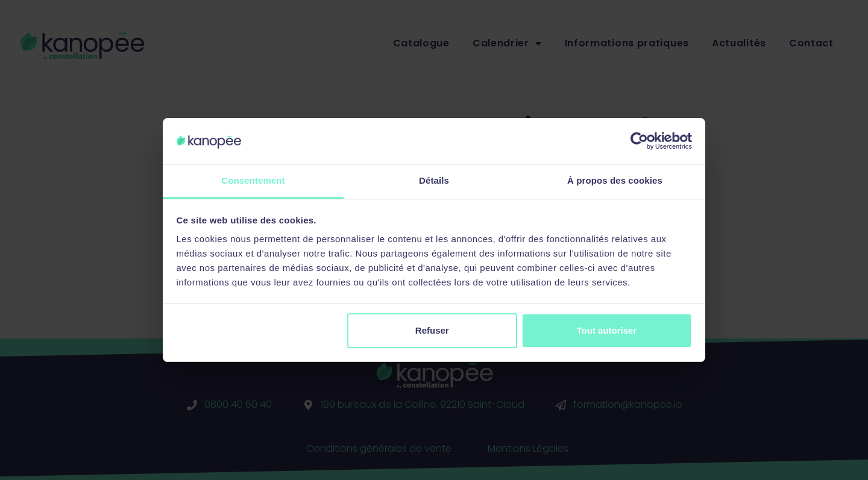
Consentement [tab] (253, 180)
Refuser (432, 330)
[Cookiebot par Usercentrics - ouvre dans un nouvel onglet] (639, 141)
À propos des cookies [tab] (615, 180)
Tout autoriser (607, 330)
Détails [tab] (434, 180)
